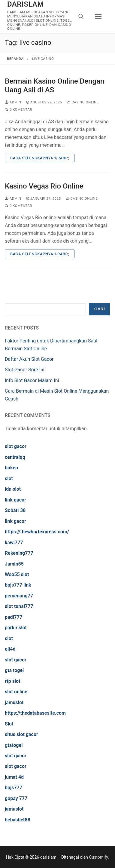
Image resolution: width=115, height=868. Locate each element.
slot (9, 478)
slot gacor (16, 446)
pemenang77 (19, 596)
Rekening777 (19, 553)
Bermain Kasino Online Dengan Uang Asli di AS (54, 86)
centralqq (15, 457)
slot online (16, 692)
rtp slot (13, 681)
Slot (9, 724)
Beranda (15, 59)
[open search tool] (81, 17)
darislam (26, 4)
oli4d (10, 649)
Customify (98, 857)
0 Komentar (18, 109)
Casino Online (83, 102)
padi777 (14, 617)
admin (13, 102)
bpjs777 (14, 788)
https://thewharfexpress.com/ (37, 532)
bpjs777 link (18, 585)
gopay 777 (16, 798)
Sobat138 (15, 510)
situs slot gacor (21, 734)
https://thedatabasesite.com (35, 713)
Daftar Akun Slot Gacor (29, 359)
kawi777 (14, 543)
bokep (11, 468)
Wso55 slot (17, 574)
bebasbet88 (18, 820)
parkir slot (16, 628)
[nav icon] (98, 17)
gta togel (14, 670)
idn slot (13, 489)
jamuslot (14, 702)
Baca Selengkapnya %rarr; (40, 158)
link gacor (15, 500)
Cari (100, 309)
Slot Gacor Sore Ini (25, 370)
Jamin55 (14, 564)
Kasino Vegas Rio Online (44, 186)
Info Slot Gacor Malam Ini (32, 380)
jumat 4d (14, 777)
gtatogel (14, 745)
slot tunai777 (19, 606)
